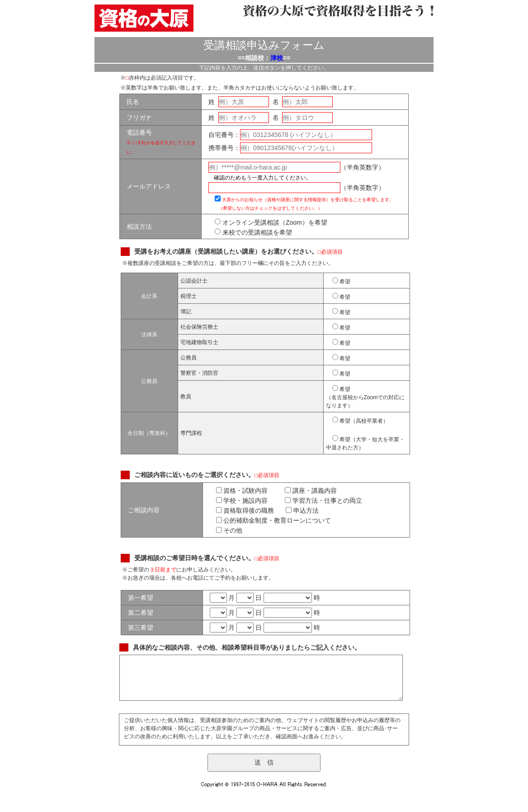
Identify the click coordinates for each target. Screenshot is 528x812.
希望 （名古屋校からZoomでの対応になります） (365, 396)
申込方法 (302, 510)
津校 (277, 58)
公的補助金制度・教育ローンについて (274, 520)
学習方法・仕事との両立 (323, 500)
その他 (229, 530)
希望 (341, 280)
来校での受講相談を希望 (253, 232)
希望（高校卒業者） (360, 420)
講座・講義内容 (311, 491)
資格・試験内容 (242, 491)
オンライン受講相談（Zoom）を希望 (271, 222)
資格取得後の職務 (245, 510)
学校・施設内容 (242, 500)
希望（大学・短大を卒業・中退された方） (365, 442)
